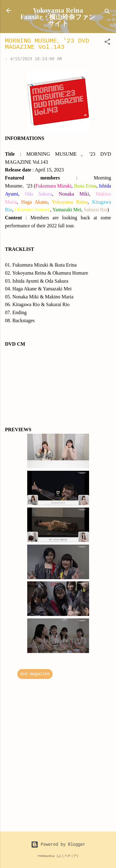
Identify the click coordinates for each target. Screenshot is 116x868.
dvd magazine (35, 674)
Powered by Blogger (58, 845)
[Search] (107, 13)
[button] (107, 43)
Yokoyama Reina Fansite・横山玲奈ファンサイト (58, 16)
